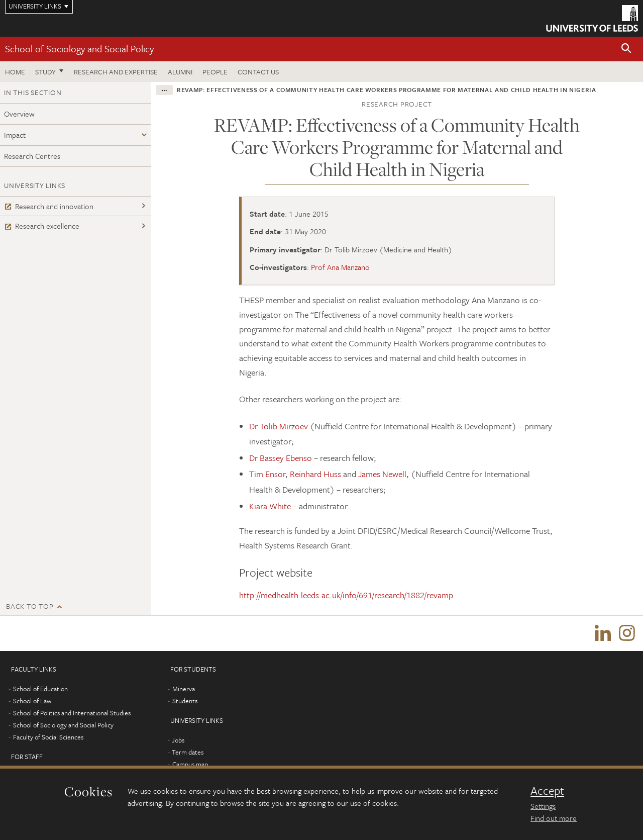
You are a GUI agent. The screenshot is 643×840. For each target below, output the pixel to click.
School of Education (40, 689)
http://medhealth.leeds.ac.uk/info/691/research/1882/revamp (346, 595)
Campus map (190, 764)
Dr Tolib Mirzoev (280, 426)
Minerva (184, 689)
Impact (15, 135)
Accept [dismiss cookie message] (547, 791)
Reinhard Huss (315, 474)
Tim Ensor (267, 474)
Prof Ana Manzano (340, 267)
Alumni (180, 72)
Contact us (258, 72)
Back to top (30, 606)
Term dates (188, 752)
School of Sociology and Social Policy (79, 49)
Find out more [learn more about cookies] (554, 818)
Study (45, 72)
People (215, 72)
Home (15, 72)
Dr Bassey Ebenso (281, 458)
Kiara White (270, 506)
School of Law (32, 701)
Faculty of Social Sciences (48, 737)
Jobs (178, 740)
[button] (626, 49)
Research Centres (32, 156)
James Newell (382, 474)
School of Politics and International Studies (72, 713)
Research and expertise (116, 72)
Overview (19, 114)
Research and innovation (49, 206)
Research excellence (42, 226)
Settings (543, 806)
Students (185, 701)
